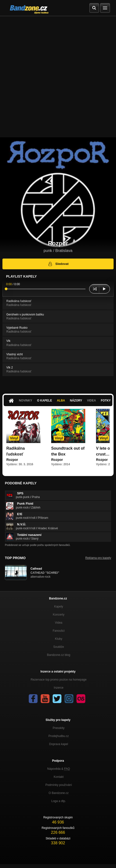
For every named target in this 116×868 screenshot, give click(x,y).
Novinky (25, 401)
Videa (92, 401)
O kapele (44, 401)
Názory (76, 401)
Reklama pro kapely (98, 558)
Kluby (58, 639)
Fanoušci (59, 631)
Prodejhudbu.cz (59, 736)
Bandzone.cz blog (59, 655)
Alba (61, 401)
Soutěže (58, 647)
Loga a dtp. (58, 801)
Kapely (59, 607)
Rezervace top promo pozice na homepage (59, 680)
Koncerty (59, 615)
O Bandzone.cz (58, 793)
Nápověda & (59, 769)
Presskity (59, 728)
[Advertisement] (58, 77)
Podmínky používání (59, 785)
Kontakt (59, 777)
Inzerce (59, 688)
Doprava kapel (59, 744)
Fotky (106, 401)
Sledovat (58, 264)
